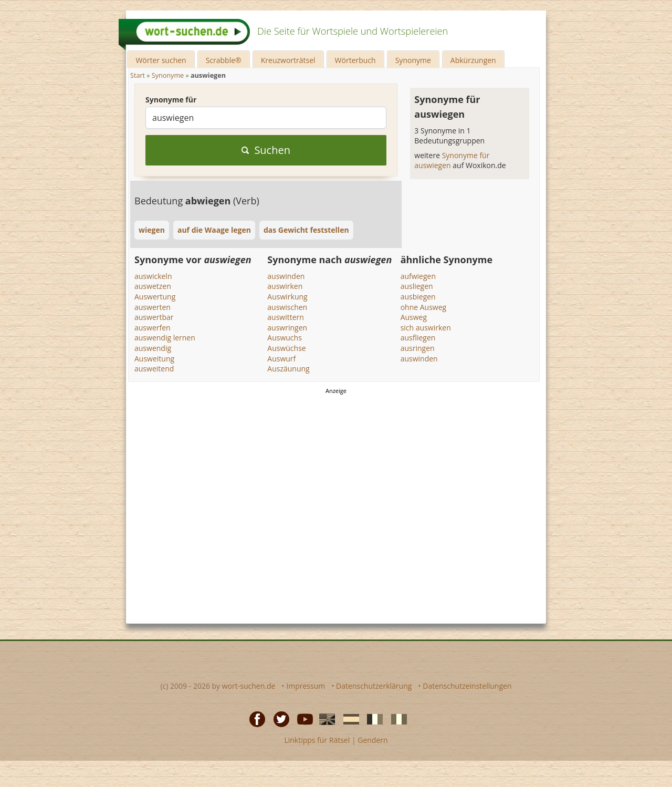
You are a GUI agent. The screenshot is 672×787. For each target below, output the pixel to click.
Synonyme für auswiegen (452, 160)
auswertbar (154, 317)
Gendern (372, 740)
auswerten (153, 307)
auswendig (153, 348)
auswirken (285, 286)
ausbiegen (418, 297)
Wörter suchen (161, 60)
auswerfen (153, 328)
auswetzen (153, 286)
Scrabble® (224, 60)
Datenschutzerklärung (374, 686)
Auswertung (155, 297)
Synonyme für (171, 100)
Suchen (266, 150)
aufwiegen (418, 276)
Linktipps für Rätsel (317, 740)
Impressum (306, 686)
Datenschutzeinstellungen (467, 686)
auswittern (286, 317)
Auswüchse (286, 348)
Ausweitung (154, 359)
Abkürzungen (473, 60)
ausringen (418, 348)
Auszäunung (288, 369)
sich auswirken (426, 328)
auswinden (286, 276)
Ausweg (414, 317)
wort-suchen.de (249, 686)
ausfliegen (418, 338)
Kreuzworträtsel (288, 60)
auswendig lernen (165, 338)
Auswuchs (285, 338)
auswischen (287, 307)
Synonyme (413, 60)
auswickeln (153, 276)
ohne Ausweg (424, 307)
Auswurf (281, 359)
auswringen (287, 328)
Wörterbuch (355, 60)
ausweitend (154, 369)
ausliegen (417, 286)
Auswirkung (287, 297)
